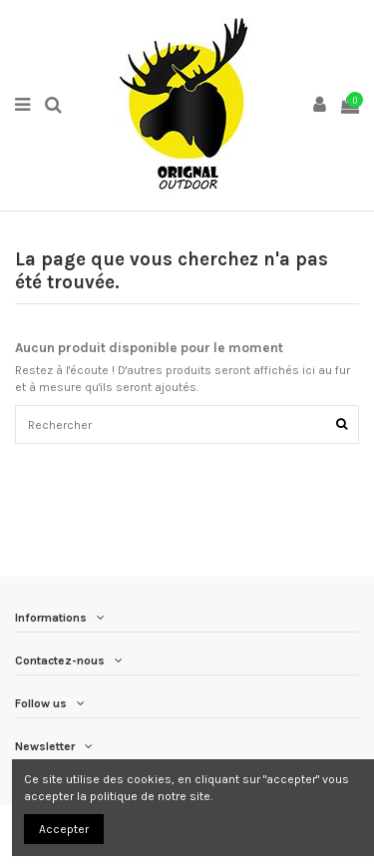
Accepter (64, 829)
